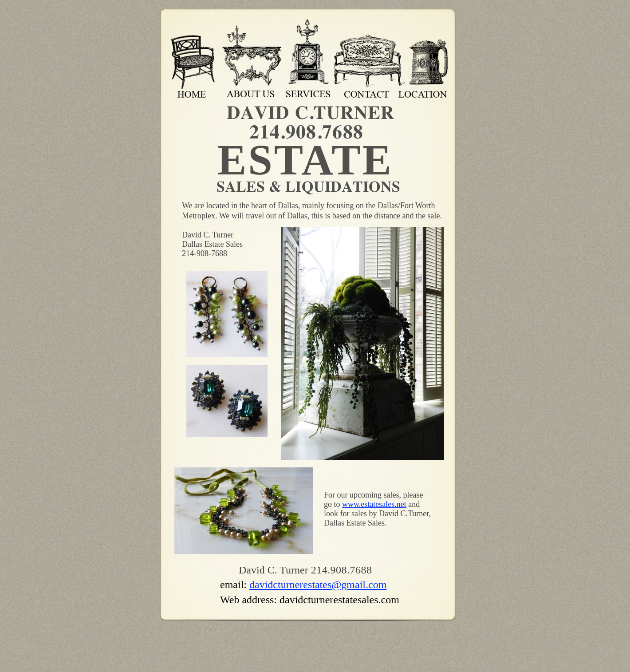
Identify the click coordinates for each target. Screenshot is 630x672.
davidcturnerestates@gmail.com (318, 585)
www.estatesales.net (374, 504)
